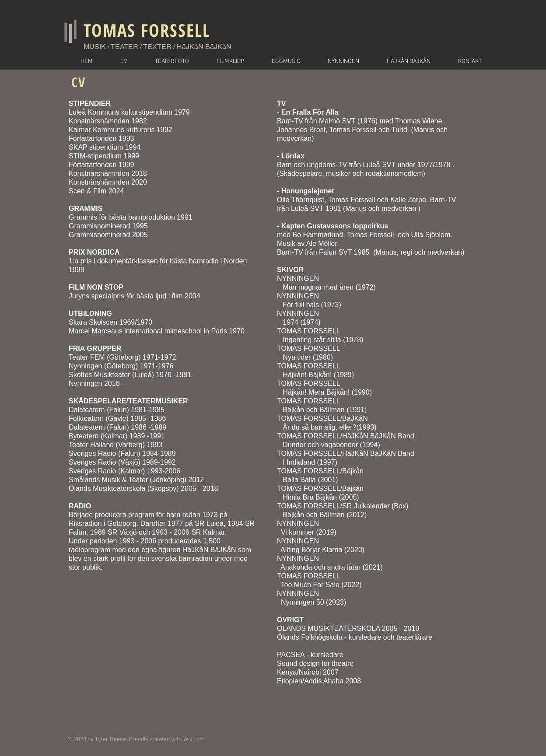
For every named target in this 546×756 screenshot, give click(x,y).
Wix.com (194, 740)
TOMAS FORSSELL (147, 30)
